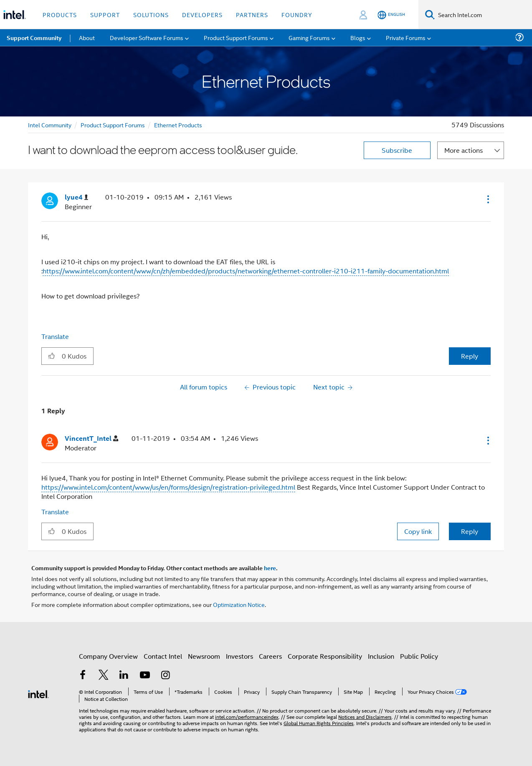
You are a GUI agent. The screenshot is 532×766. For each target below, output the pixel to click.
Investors (239, 656)
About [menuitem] (87, 37)
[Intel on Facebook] (83, 676)
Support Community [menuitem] (34, 38)
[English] (391, 15)
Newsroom (204, 656)
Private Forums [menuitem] (406, 37)
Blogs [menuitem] (358, 37)
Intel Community (50, 125)
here (270, 568)
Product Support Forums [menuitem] (236, 37)
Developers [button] (202, 14)
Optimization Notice (239, 604)
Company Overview (108, 656)
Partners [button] (252, 14)
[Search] (430, 14)
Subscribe (397, 150)
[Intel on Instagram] (165, 676)
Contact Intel (163, 656)
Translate (55, 336)
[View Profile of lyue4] (76, 197)
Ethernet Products (178, 125)
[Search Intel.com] (483, 15)
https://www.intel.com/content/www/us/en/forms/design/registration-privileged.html (168, 487)
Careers (270, 656)
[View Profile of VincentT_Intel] (91, 439)
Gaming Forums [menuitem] (309, 37)
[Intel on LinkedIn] (124, 676)
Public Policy (419, 656)
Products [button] (60, 14)
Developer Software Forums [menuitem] (147, 37)
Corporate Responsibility (325, 656)
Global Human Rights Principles (319, 723)
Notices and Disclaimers (365, 717)
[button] (487, 199)
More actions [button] (464, 150)
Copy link (418, 531)
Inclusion (381, 656)
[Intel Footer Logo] (38, 693)
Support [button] (105, 14)
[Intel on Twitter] (104, 676)
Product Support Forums (113, 125)
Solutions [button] (151, 14)
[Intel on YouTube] (145, 676)
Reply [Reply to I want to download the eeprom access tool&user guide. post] (470, 356)
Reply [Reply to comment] (470, 531)
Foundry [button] (297, 14)
